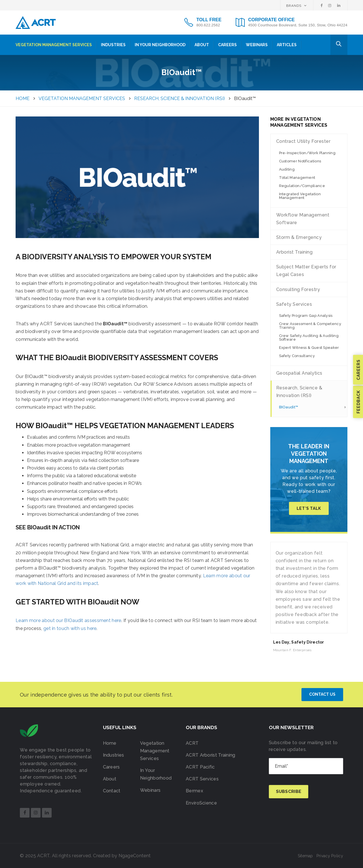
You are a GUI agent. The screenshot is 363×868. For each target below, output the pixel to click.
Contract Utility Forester (303, 141)
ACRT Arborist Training (211, 755)
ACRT (192, 743)
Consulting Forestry (298, 289)
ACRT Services (202, 779)
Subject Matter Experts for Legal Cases (306, 271)
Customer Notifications (300, 161)
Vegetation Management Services (54, 45)
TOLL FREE (209, 20)
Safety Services (294, 304)
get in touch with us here (70, 628)
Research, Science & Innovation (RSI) (299, 392)
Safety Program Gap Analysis (306, 316)
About (202, 45)
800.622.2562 (208, 25)
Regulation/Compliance (302, 186)
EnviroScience (201, 803)
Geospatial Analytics (299, 373)
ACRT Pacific (200, 767)
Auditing (287, 169)
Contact (112, 791)
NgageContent (135, 856)
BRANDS (296, 6)
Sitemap (305, 856)
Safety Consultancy (297, 356)
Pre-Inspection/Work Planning (307, 153)
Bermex (194, 791)
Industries (113, 45)
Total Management (297, 178)
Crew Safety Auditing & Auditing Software (309, 338)
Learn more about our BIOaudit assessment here (68, 620)
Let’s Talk (309, 508)
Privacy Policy (330, 856)
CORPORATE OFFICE (271, 20)
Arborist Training (295, 252)
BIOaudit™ (289, 407)
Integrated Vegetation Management (300, 196)
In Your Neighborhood (160, 45)
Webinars (257, 45)
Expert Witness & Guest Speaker (309, 348)
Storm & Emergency (299, 237)
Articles (287, 45)
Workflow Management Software (303, 219)
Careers (227, 45)
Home (110, 743)
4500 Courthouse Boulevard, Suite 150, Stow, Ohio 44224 (298, 25)
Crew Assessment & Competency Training (310, 326)
